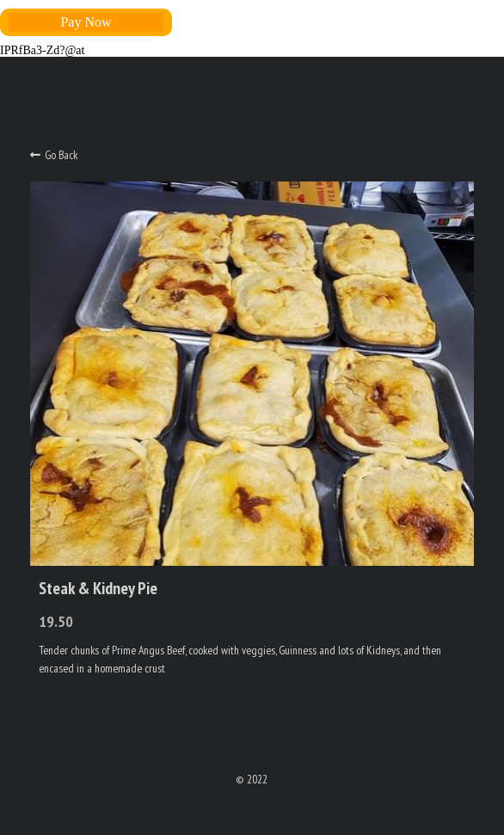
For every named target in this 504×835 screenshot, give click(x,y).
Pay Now (86, 22)
